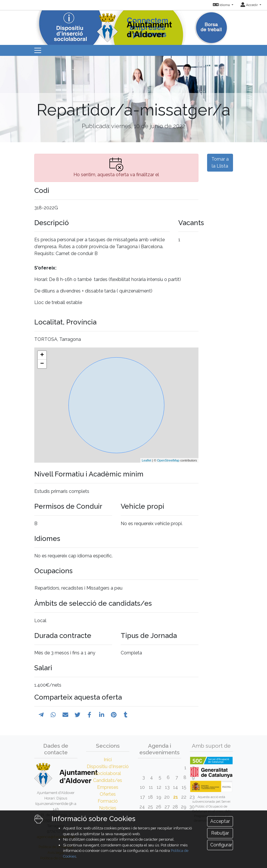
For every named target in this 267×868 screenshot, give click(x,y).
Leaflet (146, 460)
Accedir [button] (250, 5)
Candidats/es (108, 780)
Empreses (108, 787)
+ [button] (42, 355)
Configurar (221, 845)
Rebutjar (220, 833)
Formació (108, 801)
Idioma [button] (222, 5)
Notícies (108, 808)
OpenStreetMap (168, 460)
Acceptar (220, 821)
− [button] (42, 364)
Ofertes (108, 794)
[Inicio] (134, 26)
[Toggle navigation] (38, 50)
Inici (108, 760)
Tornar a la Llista (220, 163)
